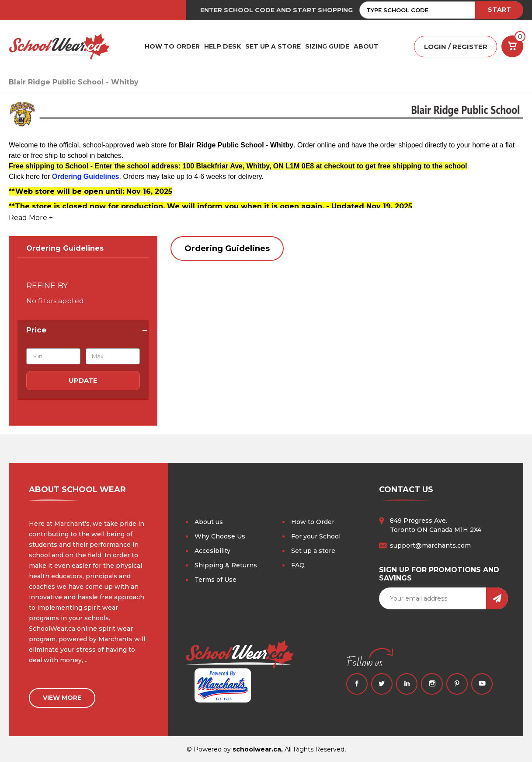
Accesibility (212, 551)
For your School (316, 536)
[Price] (83, 330)
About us (209, 522)
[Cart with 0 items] (512, 46)
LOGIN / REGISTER (456, 47)
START (499, 10)
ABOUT (366, 46)
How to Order (313, 522)
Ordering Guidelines (65, 248)
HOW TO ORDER (172, 46)
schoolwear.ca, (258, 748)
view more (62, 697)
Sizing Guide (327, 46)
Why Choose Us (220, 536)
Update (83, 380)
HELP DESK (223, 46)
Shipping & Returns (226, 565)
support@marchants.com (430, 545)
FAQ (298, 565)
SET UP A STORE (273, 46)
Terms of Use (216, 580)
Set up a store (313, 551)
